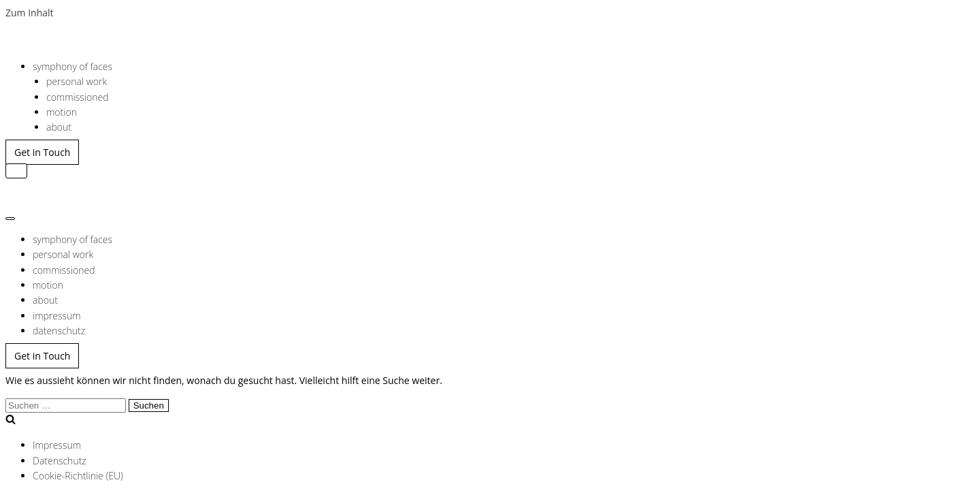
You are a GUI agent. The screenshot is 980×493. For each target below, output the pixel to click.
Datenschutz (60, 461)
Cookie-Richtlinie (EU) (78, 476)
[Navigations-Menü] (16, 171)
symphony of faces (72, 66)
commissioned (77, 97)
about (59, 127)
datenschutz (59, 331)
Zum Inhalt (30, 13)
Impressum (57, 445)
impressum (57, 316)
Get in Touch (42, 152)
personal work (77, 81)
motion (62, 112)
